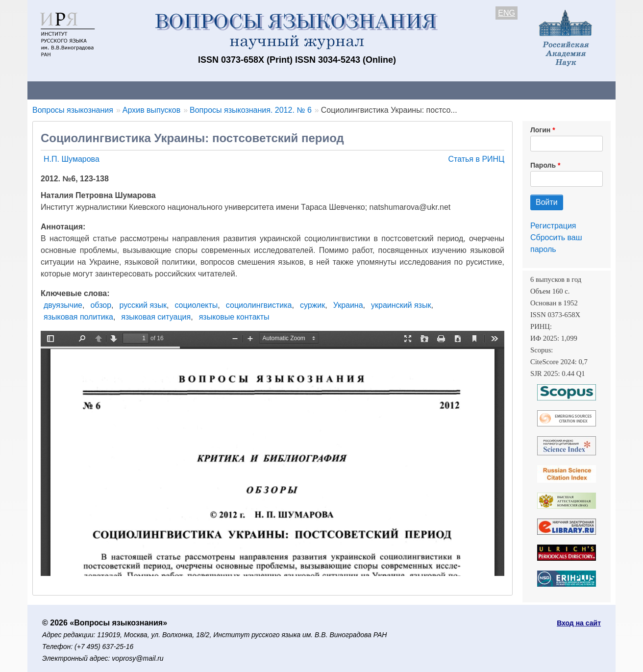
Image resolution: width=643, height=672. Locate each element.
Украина (348, 305)
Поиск (522, 90)
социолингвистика (259, 305)
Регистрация (553, 226)
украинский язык (401, 305)
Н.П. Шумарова (72, 159)
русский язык (143, 305)
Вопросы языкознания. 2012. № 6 (251, 110)
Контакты (113, 90)
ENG (507, 13)
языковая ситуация (156, 317)
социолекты (196, 305)
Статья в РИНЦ (476, 159)
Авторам (166, 90)
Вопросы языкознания (73, 110)
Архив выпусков (302, 90)
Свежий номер (227, 90)
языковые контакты (234, 317)
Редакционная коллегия (449, 90)
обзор (101, 305)
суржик (312, 305)
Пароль (543, 165)
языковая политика (78, 317)
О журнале (57, 90)
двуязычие (63, 305)
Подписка (368, 90)
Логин (540, 130)
